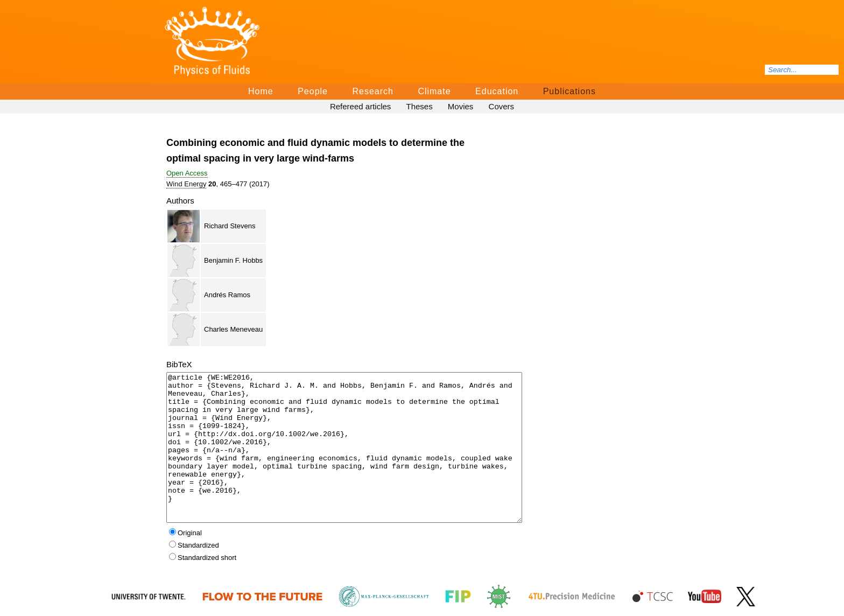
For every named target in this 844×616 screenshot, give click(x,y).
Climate (434, 91)
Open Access (187, 173)
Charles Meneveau (233, 329)
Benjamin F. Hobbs (233, 260)
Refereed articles (360, 106)
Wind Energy (186, 184)
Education (497, 91)
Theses (419, 106)
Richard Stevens (230, 226)
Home (261, 91)
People (313, 91)
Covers (502, 106)
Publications (569, 91)
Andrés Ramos (227, 295)
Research (372, 91)
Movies (461, 106)
